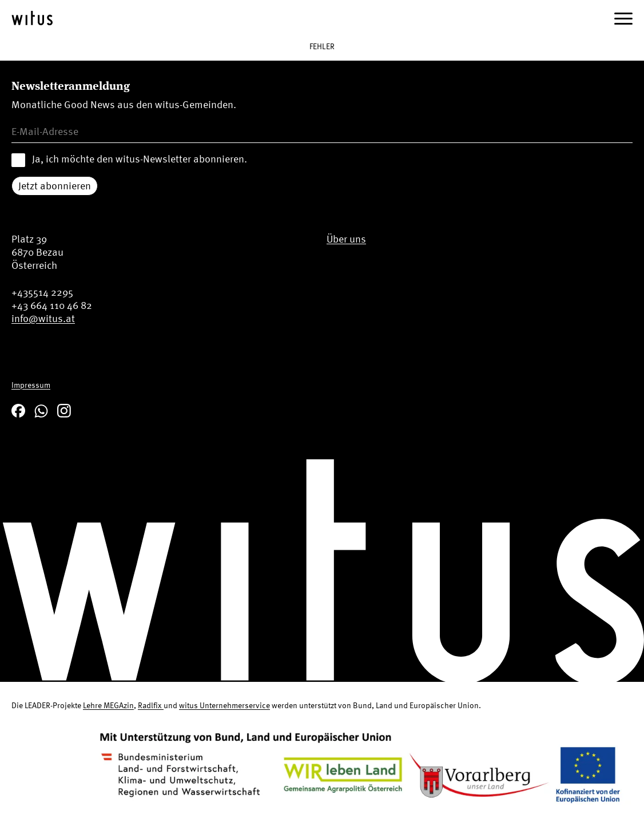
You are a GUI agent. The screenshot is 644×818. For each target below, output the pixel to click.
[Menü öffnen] (623, 18)
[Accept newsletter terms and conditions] (18, 160)
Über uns (346, 239)
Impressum (31, 385)
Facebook (18, 411)
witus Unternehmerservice (224, 705)
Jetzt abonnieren (55, 186)
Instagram (64, 411)
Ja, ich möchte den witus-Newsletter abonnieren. (140, 159)
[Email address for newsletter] (322, 132)
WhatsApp (41, 411)
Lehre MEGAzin (108, 705)
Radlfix (151, 705)
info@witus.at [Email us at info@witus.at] (43, 318)
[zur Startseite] (32, 18)
